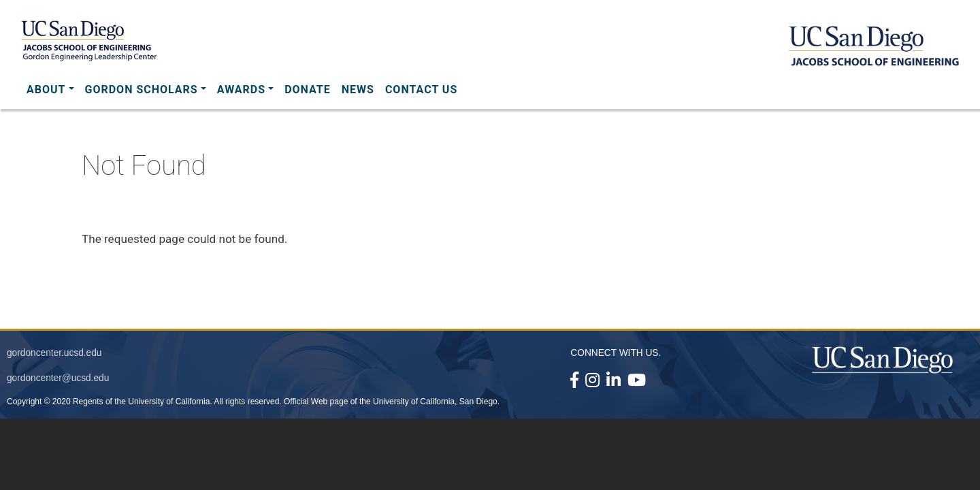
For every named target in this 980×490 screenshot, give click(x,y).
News (358, 89)
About (46, 89)
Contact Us (421, 89)
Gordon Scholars (142, 89)
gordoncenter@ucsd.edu (58, 378)
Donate (308, 89)
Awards (241, 89)
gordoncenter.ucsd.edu (54, 353)
